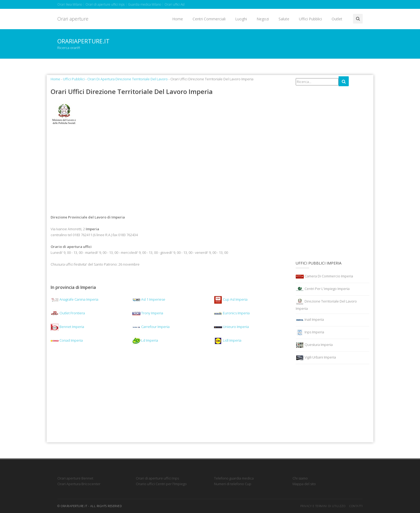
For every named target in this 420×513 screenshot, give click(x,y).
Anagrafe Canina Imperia (74, 299)
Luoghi (241, 19)
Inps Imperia (310, 333)
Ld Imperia (145, 340)
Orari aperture (73, 19)
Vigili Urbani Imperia (316, 358)
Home (178, 19)
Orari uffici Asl (175, 4)
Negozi (263, 19)
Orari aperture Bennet (75, 478)
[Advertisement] (169, 171)
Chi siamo (300, 478)
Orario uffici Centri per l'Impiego (161, 484)
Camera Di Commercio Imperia (324, 277)
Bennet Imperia (67, 327)
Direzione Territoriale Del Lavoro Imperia (326, 304)
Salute (284, 19)
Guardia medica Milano (145, 4)
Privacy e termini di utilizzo (323, 506)
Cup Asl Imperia (231, 299)
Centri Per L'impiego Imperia (323, 289)
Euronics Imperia (232, 313)
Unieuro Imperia (231, 327)
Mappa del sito (304, 484)
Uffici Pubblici (310, 19)
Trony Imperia (148, 313)
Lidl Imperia (228, 340)
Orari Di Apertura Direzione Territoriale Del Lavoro (127, 79)
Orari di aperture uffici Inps (105, 4)
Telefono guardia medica (234, 478)
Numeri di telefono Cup (233, 484)
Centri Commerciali (209, 19)
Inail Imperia (310, 320)
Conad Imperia (67, 340)
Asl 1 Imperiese (149, 299)
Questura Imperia (314, 345)
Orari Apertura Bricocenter (79, 484)
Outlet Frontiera (68, 313)
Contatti (356, 506)
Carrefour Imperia (151, 327)
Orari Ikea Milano (70, 4)
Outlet (337, 19)
